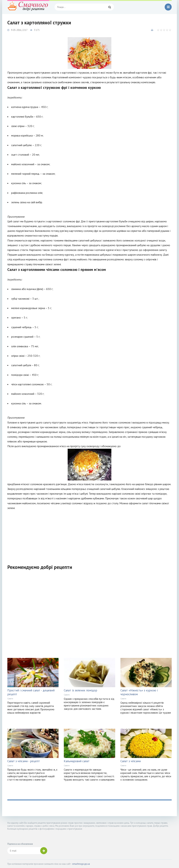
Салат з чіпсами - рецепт (24, 761)
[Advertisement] (89, 535)
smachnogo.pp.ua (81, 864)
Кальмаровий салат (77, 761)
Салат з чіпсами (131, 761)
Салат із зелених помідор (80, 690)
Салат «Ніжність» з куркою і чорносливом (139, 692)
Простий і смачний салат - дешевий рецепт (31, 692)
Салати (10, 699)
